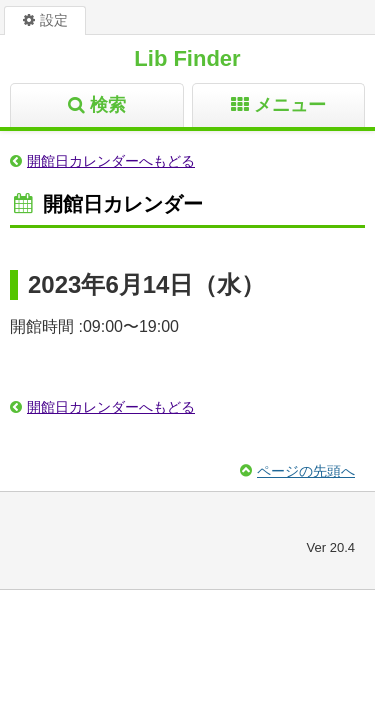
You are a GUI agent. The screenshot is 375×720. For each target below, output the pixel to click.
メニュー (290, 105)
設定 (54, 20)
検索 (108, 105)
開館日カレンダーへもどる (111, 161)
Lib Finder (187, 58)
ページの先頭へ (306, 471)
